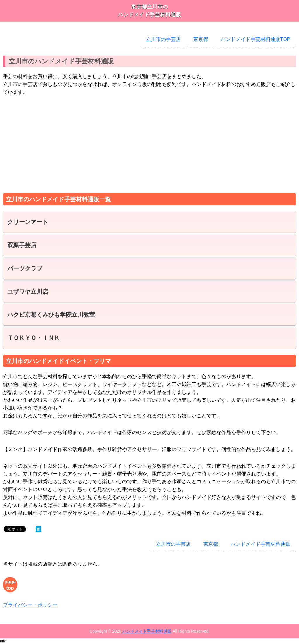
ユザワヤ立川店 (28, 292)
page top (10, 585)
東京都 (201, 39)
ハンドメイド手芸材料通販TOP (255, 39)
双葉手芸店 (22, 245)
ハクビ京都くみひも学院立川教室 (51, 315)
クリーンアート (28, 222)
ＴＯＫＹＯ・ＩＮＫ (34, 338)
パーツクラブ (25, 268)
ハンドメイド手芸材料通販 (260, 544)
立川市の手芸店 (163, 39)
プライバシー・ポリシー (30, 605)
